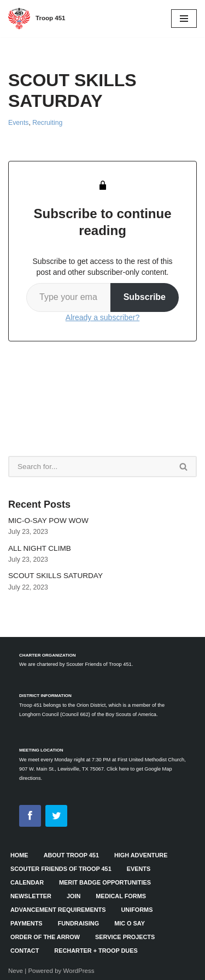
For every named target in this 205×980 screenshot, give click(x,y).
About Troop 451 (71, 855)
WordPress (79, 971)
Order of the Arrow (45, 937)
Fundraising (79, 923)
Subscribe (145, 297)
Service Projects (125, 937)
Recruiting (47, 123)
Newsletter (31, 896)
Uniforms (137, 910)
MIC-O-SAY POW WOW (48, 521)
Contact (25, 951)
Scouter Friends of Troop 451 (61, 869)
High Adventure (141, 855)
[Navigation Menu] (184, 19)
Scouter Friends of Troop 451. (99, 664)
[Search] (90, 467)
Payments (27, 923)
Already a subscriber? (102, 317)
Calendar (27, 882)
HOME (19, 855)
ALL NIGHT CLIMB (40, 548)
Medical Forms (121, 896)
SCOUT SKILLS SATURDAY (55, 576)
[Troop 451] (37, 19)
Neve (16, 971)
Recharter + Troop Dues (96, 951)
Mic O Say (130, 923)
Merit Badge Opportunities (105, 882)
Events (18, 123)
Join (74, 896)
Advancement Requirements (58, 910)
